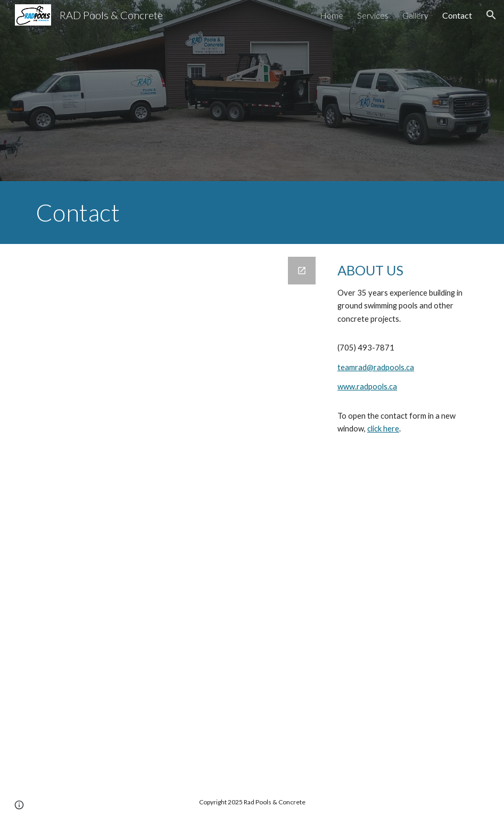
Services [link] (373, 15)
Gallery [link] (415, 15)
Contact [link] (457, 15)
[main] (252, 213)
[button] (491, 15)
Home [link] (332, 15)
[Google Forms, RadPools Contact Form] (177, 512)
